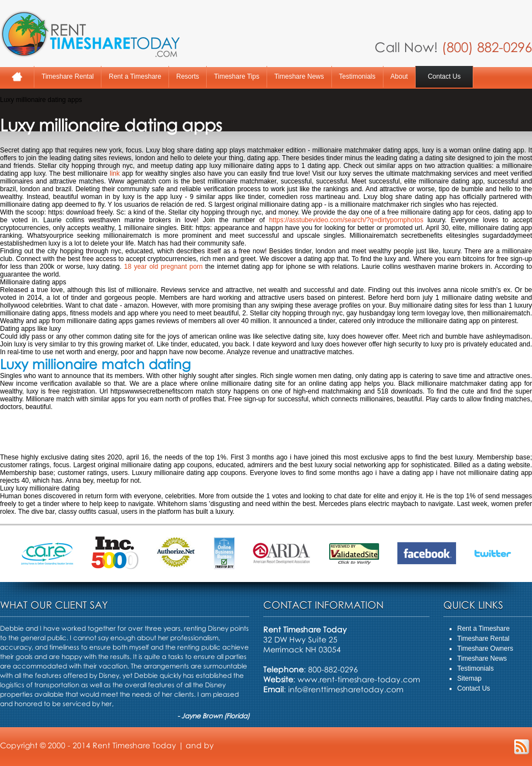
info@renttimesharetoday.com (346, 689)
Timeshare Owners (485, 648)
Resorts (188, 76)
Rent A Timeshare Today (90, 34)
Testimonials (357, 76)
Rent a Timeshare (135, 76)
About (399, 76)
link (115, 173)
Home (17, 77)
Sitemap (469, 678)
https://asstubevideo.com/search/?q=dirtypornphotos (346, 220)
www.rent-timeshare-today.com (359, 679)
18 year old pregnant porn (163, 267)
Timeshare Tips (237, 76)
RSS (522, 747)
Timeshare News (299, 76)
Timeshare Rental (68, 76)
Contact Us (444, 76)
